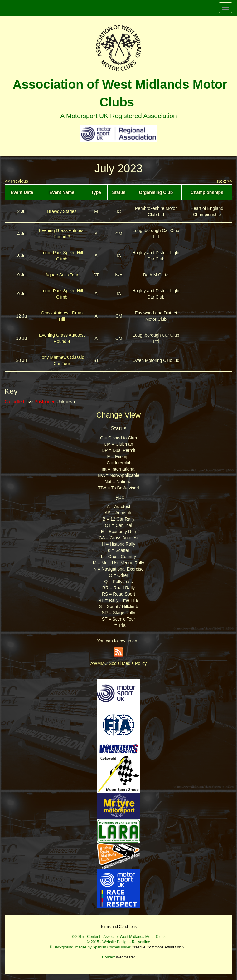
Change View (119, 415)
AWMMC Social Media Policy (119, 663)
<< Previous (16, 181)
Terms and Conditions (119, 927)
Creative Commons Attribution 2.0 (160, 947)
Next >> (225, 181)
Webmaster (126, 957)
